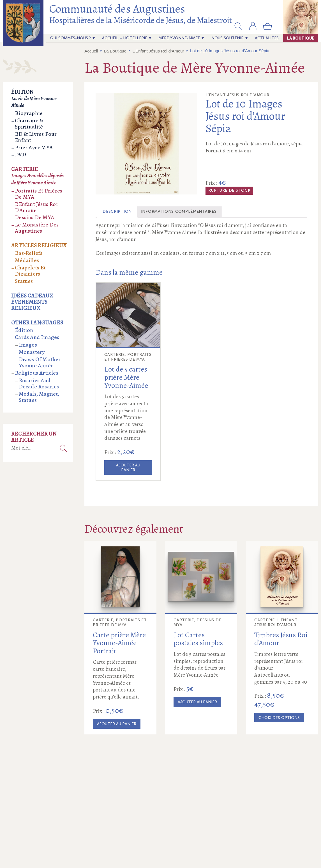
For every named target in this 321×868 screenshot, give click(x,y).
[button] (238, 26)
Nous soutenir (228, 38)
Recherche (63, 448)
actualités (267, 38)
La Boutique (301, 38)
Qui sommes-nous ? (71, 38)
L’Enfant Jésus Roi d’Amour (158, 51)
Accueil (91, 51)
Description (117, 211)
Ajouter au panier (128, 468)
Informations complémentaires (179, 211)
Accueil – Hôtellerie (125, 38)
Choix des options (279, 718)
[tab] (117, 212)
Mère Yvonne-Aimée (179, 38)
